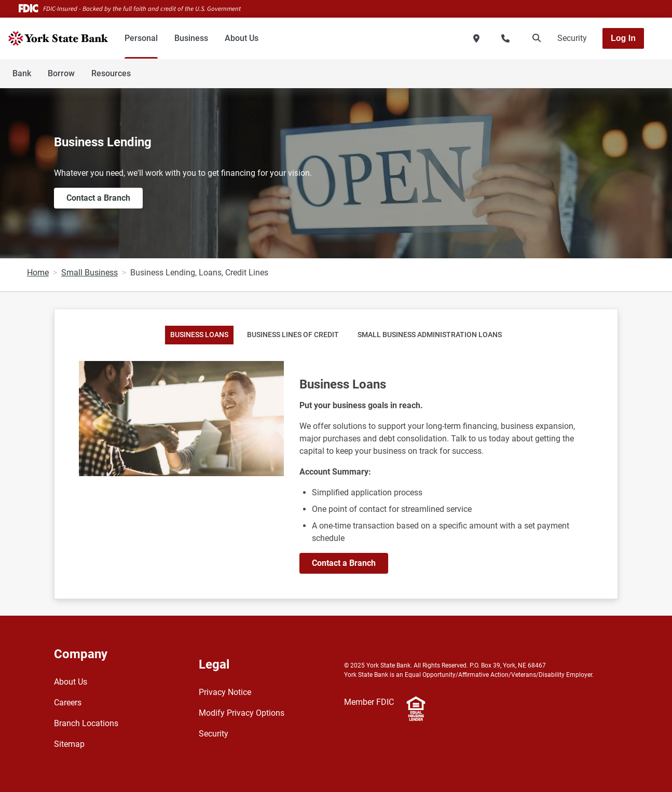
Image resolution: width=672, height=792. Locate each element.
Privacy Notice (225, 692)
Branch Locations (86, 723)
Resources (111, 73)
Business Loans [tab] (199, 335)
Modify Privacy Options (242, 713)
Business (191, 38)
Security (572, 38)
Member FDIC (369, 702)
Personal (141, 38)
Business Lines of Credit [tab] (293, 335)
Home (38, 273)
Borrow (61, 73)
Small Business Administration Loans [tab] (430, 335)
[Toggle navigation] (590, 68)
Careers (68, 703)
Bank (22, 73)
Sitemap (69, 744)
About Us (242, 38)
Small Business (90, 273)
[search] (534, 38)
